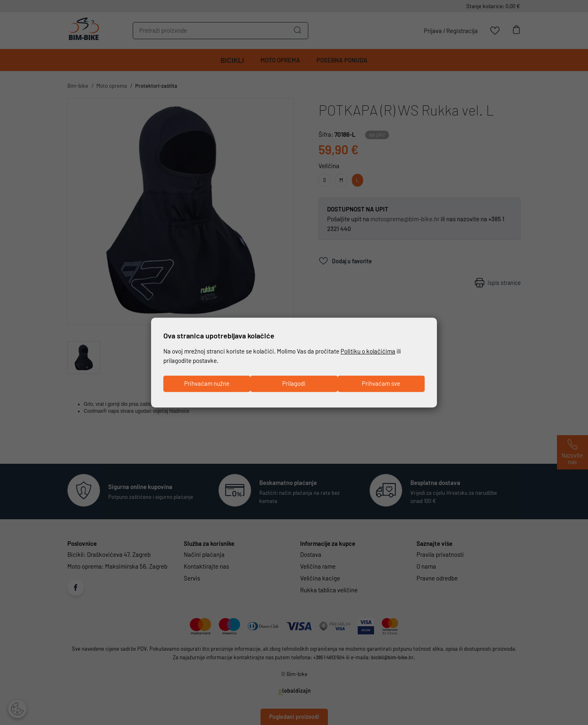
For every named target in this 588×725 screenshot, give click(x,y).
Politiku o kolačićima (368, 351)
